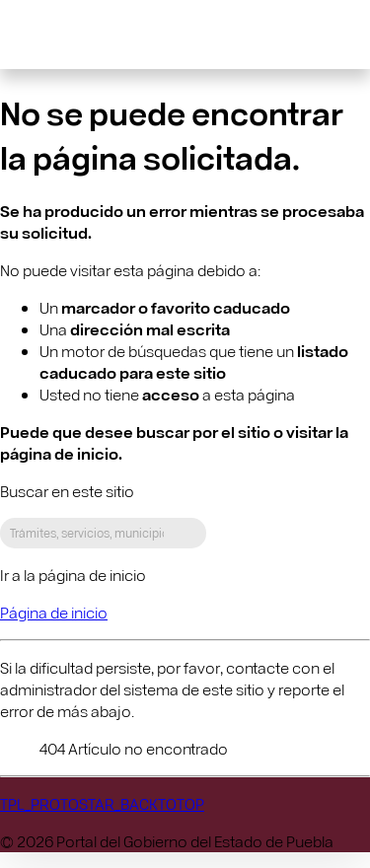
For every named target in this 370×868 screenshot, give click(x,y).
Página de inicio (54, 612)
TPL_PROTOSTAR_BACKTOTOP (102, 803)
